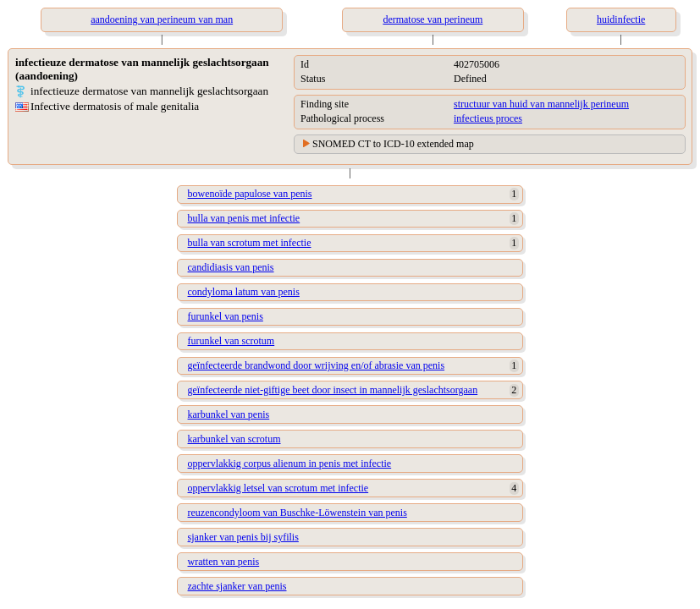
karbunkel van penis (229, 414)
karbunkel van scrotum (234, 439)
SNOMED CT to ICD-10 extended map (393, 144)
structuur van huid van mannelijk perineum (541, 104)
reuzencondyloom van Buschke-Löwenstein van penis (298, 513)
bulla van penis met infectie (244, 218)
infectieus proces (488, 118)
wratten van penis (224, 562)
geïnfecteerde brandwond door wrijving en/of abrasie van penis (317, 365)
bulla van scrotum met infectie (250, 243)
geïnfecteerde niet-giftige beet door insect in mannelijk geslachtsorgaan (333, 390)
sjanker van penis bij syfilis (243, 537)
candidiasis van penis (231, 267)
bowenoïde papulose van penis (250, 194)
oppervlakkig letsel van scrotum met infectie (278, 488)
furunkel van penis (226, 316)
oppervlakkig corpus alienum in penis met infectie (290, 464)
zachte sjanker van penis (237, 586)
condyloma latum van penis (244, 292)
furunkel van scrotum (231, 341)
